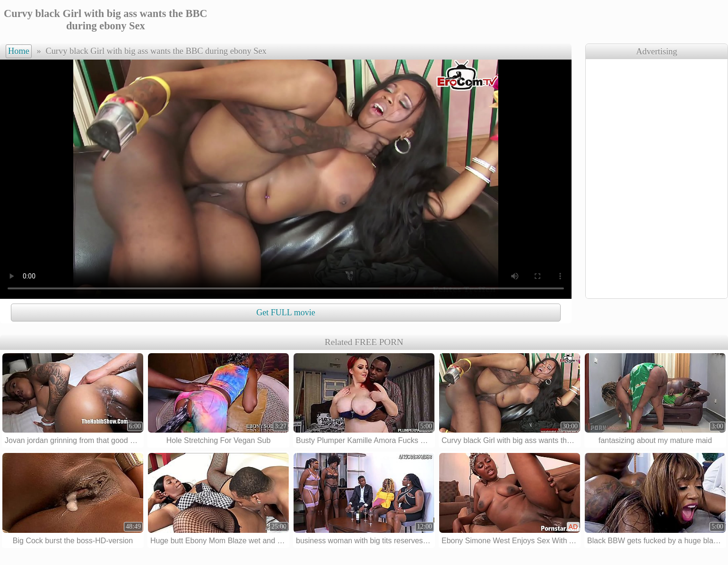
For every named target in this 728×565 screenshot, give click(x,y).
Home (19, 51)
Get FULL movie (286, 313)
